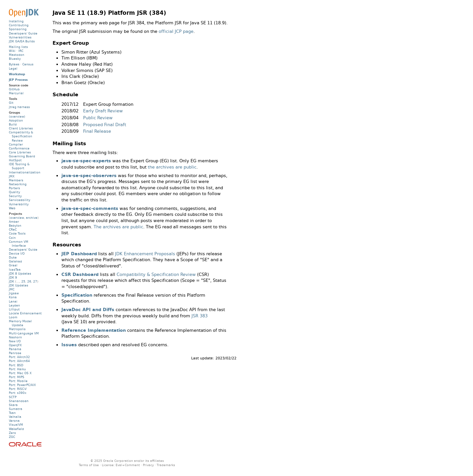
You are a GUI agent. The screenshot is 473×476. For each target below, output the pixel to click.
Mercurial (16, 93)
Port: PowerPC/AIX (22, 385)
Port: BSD (16, 365)
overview (17, 218)
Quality (14, 192)
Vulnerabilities (20, 37)
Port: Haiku (17, 369)
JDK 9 (13, 277)
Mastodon (17, 55)
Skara (13, 405)
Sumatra (16, 409)
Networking (18, 184)
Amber (14, 222)
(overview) (17, 116)
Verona (14, 421)
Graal (13, 265)
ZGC (12, 437)
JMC (12, 289)
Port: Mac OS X (20, 373)
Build (13, 124)
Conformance (19, 148)
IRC (21, 51)
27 (35, 281)
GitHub (14, 89)
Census (28, 64)
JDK (11, 281)
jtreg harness (19, 107)
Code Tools (17, 233)
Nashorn (15, 337)
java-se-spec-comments (90, 208)
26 (29, 281)
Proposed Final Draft (105, 125)
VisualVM (16, 425)
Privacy (148, 465)
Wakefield (16, 429)
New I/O (15, 341)
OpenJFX (15, 345)
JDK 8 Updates (20, 273)
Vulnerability (19, 204)
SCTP (13, 397)
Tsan (12, 413)
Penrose (15, 353)
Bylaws (14, 64)
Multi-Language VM (24, 333)
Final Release (97, 131)
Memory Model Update (20, 323)
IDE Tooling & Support (19, 166)
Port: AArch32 (19, 357)
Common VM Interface (19, 244)
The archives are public (118, 227)
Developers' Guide (23, 33)
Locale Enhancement (25, 313)
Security (15, 196)
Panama (15, 349)
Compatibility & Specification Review (156, 274)
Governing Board (22, 156)
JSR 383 (200, 316)
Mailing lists (18, 47)
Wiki (12, 51)
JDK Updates (19, 285)
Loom (13, 317)
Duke (13, 257)
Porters (14, 188)
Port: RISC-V (18, 389)
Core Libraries (20, 152)
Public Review (98, 118)
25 (23, 281)
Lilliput (14, 309)
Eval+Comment (128, 465)
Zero (12, 433)
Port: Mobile (18, 381)
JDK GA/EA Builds (22, 41)
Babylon (15, 226)
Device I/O (17, 253)
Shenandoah (19, 401)
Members (16, 180)
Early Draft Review (103, 111)
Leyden (14, 305)
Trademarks (166, 465)
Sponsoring (18, 29)
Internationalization (25, 172)
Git (11, 103)
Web (12, 208)
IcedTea (15, 270)
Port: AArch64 (19, 361)
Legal (13, 68)
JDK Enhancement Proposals (145, 254)
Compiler (16, 144)
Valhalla (15, 417)
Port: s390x (18, 393)
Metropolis (17, 329)
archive (32, 218)
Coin (12, 238)
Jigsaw (14, 293)
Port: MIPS (17, 377)
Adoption (16, 120)
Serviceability (20, 200)
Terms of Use (89, 465)
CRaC (13, 229)
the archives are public (172, 167)
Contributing (19, 25)
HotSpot (15, 160)
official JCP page (176, 31)
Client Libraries (21, 128)
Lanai (13, 301)
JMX (12, 176)
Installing (16, 21)
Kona (13, 297)
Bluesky (15, 59)
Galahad (15, 261)
